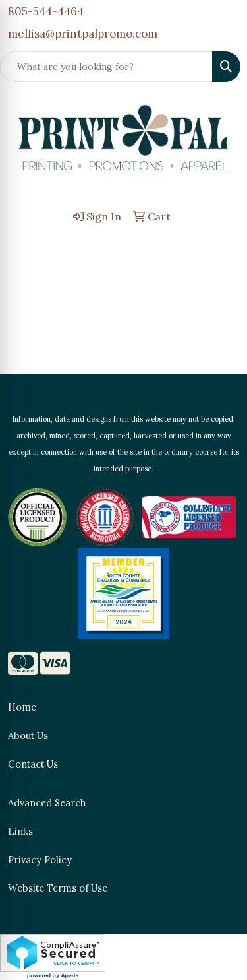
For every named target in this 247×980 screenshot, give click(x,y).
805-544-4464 (46, 11)
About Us (28, 735)
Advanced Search (47, 803)
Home (22, 707)
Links (20, 831)
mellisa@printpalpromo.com (83, 34)
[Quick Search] (106, 67)
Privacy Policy (40, 860)
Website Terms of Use (58, 888)
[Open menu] (221, 251)
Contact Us (33, 764)
